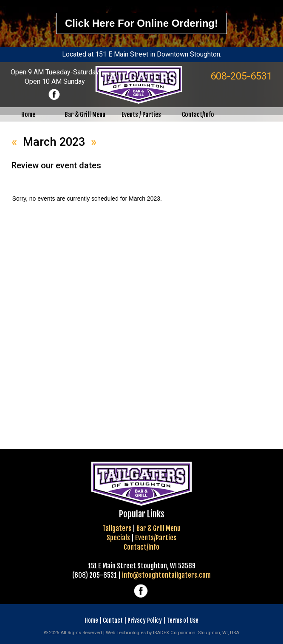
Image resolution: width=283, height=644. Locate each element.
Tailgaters (117, 528)
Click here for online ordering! (141, 23)
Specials (118, 538)
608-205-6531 (241, 76)
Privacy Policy (145, 620)
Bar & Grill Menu (158, 528)
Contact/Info (141, 547)
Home (91, 620)
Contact (113, 620)
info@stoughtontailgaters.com (166, 575)
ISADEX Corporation (174, 633)
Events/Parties (156, 538)
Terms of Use (183, 620)
